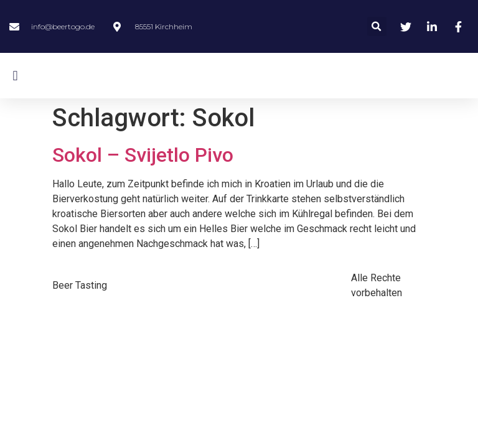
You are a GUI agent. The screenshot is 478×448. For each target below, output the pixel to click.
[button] (377, 26)
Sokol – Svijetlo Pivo (143, 155)
